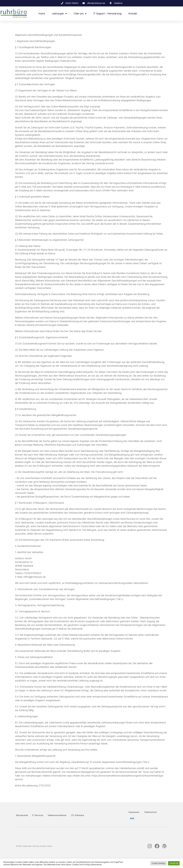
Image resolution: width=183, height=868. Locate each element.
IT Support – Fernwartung (108, 14)
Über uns (80, 14)
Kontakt (133, 14)
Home (42, 14)
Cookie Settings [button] (158, 863)
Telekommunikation (57, 815)
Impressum (134, 812)
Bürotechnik (22, 815)
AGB (132, 818)
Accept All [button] (174, 863)
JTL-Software (77, 815)
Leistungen (59, 14)
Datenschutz (151, 812)
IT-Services (38, 815)
